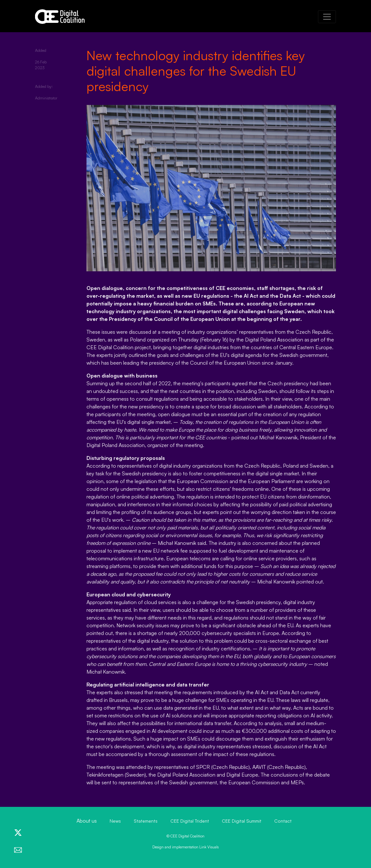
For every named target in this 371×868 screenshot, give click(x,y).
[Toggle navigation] (327, 17)
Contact (283, 821)
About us (87, 821)
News (115, 821)
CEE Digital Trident (190, 821)
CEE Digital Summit (242, 821)
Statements (146, 821)
